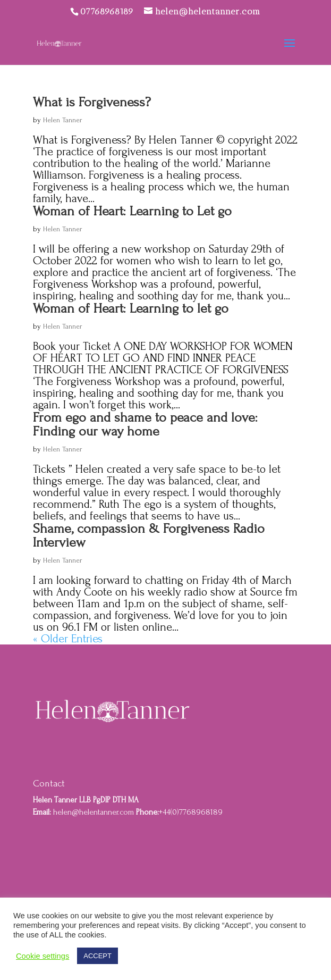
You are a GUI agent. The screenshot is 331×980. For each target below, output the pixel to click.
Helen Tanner (63, 120)
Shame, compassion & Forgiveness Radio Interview (149, 535)
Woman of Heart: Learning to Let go (132, 211)
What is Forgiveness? (92, 102)
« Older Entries (68, 639)
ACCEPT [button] (97, 956)
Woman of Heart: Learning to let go (131, 308)
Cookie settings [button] (43, 956)
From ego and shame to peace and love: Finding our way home (145, 424)
